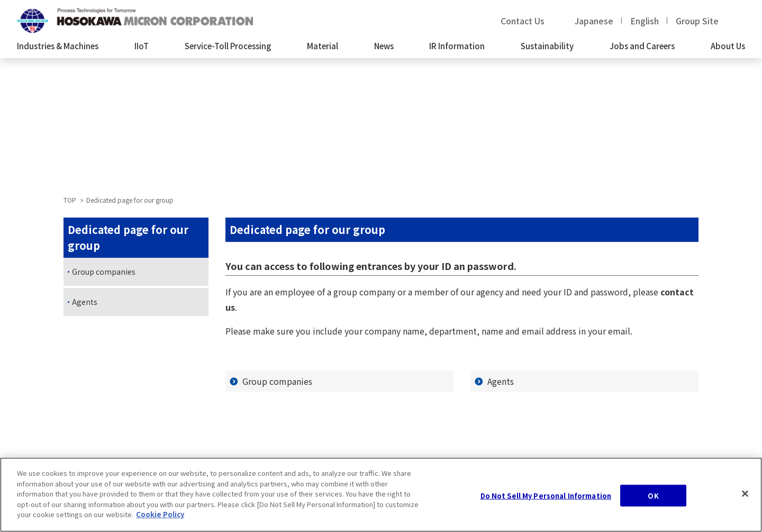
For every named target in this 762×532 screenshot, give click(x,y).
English (645, 21)
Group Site (697, 21)
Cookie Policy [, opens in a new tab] (160, 519)
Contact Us (523, 21)
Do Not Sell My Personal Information (546, 499)
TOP (70, 200)
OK (653, 499)
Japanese (594, 21)
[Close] (745, 497)
